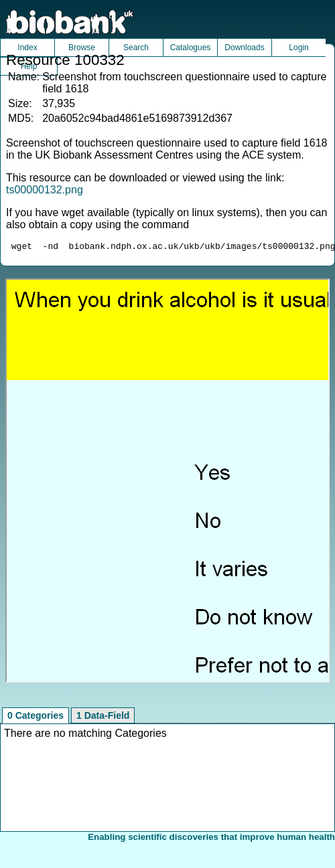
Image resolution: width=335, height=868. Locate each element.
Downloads (244, 48)
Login (298, 48)
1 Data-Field (103, 717)
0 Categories (36, 717)
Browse (82, 48)
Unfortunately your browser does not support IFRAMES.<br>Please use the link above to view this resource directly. (167, 483)
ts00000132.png (45, 190)
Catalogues (191, 48)
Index (27, 48)
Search (136, 48)
